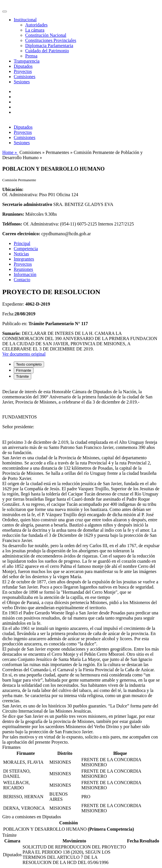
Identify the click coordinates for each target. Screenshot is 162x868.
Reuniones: (13, 214)
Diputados (23, 66)
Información (25, 274)
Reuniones (23, 269)
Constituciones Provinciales (51, 40)
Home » (10, 152)
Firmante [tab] (24, 370)
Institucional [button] (25, 20)
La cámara (35, 30)
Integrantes (24, 259)
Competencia (26, 249)
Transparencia (27, 61)
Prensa (31, 56)
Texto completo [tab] (29, 364)
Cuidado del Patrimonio (47, 51)
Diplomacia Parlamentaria (49, 46)
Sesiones (22, 82)
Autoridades (36, 25)
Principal (22, 243)
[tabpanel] (81, 564)
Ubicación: (13, 189)
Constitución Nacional (46, 35)
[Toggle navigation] (5, 11)
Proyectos (23, 71)
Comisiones (25, 77)
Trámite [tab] (22, 376)
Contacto (22, 280)
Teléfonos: (12, 224)
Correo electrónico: (21, 234)
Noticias (21, 254)
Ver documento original (24, 354)
